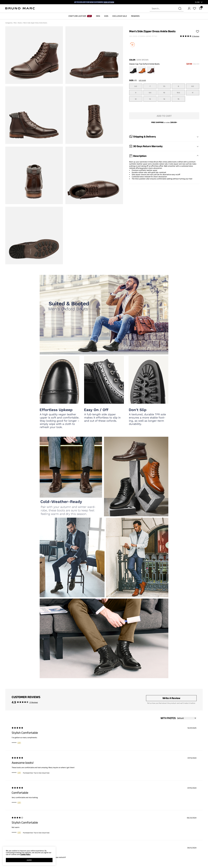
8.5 (193, 86)
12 (136, 99)
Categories (9, 23)
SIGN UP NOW (109, 2)
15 (178, 99)
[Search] (180, 8)
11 (193, 93)
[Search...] (165, 8)
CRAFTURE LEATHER (80, 16)
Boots (20, 23)
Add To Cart (164, 116)
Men (15, 23)
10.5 (178, 93)
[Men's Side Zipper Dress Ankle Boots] (133, 70)
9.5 (150, 93)
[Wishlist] (194, 8)
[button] (197, 2)
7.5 (164, 86)
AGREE (29, 860)
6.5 (136, 86)
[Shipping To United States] (196, 2)
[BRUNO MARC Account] (189, 8)
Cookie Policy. (25, 854)
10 (164, 93)
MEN (98, 16)
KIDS (106, 16)
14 (164, 99)
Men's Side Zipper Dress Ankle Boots (35, 23)
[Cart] (200, 8)
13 (150, 99)
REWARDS (135, 16)
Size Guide (142, 80)
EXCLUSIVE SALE (120, 16)
